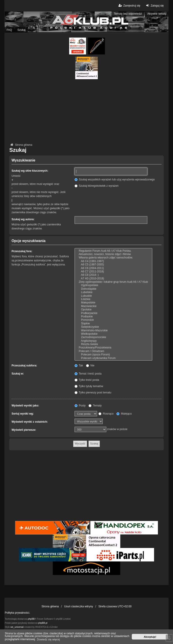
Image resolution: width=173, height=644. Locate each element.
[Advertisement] (86, 111)
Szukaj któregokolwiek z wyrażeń (97, 186)
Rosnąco (106, 414)
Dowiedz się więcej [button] (48, 640)
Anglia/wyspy (113, 341)
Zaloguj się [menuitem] (154, 6)
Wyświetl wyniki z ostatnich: (30, 422)
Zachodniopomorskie (113, 337)
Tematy (95, 406)
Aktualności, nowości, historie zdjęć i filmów (113, 254)
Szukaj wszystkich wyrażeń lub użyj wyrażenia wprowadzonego (115, 180)
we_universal (17, 627)
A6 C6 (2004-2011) (113, 268)
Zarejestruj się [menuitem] (129, 6)
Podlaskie (113, 317)
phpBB (31, 619)
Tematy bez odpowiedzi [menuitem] (128, 14)
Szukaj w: (18, 374)
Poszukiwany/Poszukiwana (113, 348)
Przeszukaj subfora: (24, 366)
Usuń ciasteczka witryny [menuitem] (79, 606)
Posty (80, 406)
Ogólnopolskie (113, 285)
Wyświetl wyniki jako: (25, 406)
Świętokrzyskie (113, 327)
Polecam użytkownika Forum (113, 358)
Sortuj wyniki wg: (23, 414)
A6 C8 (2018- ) (113, 275)
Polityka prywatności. (17, 613)
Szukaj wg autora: (23, 219)
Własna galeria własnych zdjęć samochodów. (113, 258)
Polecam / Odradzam (113, 351)
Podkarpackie (113, 313)
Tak (79, 366)
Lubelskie (113, 292)
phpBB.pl (43, 623)
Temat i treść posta (88, 374)
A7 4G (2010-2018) (113, 279)
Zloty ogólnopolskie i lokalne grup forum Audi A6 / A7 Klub (113, 282)
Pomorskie (113, 320)
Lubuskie (113, 296)
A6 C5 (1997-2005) (113, 265)
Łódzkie (113, 299)
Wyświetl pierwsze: (24, 430)
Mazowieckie (113, 306)
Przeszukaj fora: (22, 251)
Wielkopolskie (113, 334)
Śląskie (113, 324)
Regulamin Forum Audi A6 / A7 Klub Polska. (113, 251)
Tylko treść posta (87, 380)
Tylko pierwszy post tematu (93, 393)
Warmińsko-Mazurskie (113, 331)
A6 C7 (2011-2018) (113, 272)
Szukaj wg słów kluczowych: (30, 171)
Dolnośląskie (113, 289)
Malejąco (124, 414)
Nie (90, 366)
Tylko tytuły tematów (89, 386)
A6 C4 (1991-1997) (113, 261)
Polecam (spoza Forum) (113, 355)
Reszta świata (113, 344)
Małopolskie (113, 303)
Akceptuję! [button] (150, 637)
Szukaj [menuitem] (21, 30)
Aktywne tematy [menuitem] (157, 14)
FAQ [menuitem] (9, 30)
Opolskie (113, 310)
